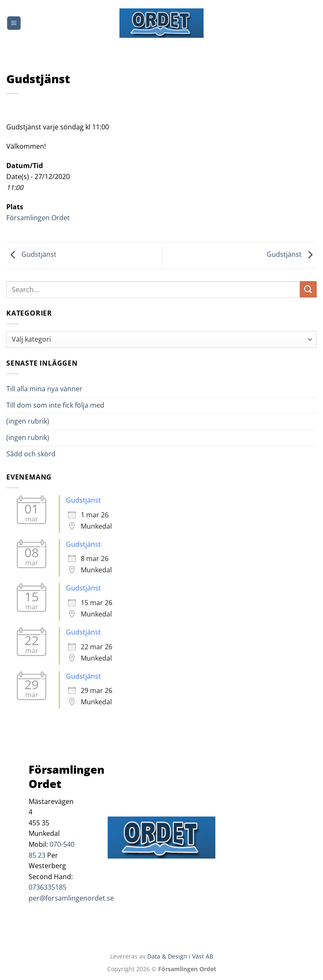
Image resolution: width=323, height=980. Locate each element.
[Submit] (308, 289)
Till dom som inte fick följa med (55, 405)
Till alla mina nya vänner (52, 389)
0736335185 (48, 887)
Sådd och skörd (31, 454)
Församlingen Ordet (38, 218)
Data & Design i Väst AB (180, 956)
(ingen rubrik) (28, 421)
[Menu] (14, 23)
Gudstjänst (31, 255)
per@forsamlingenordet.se (71, 898)
